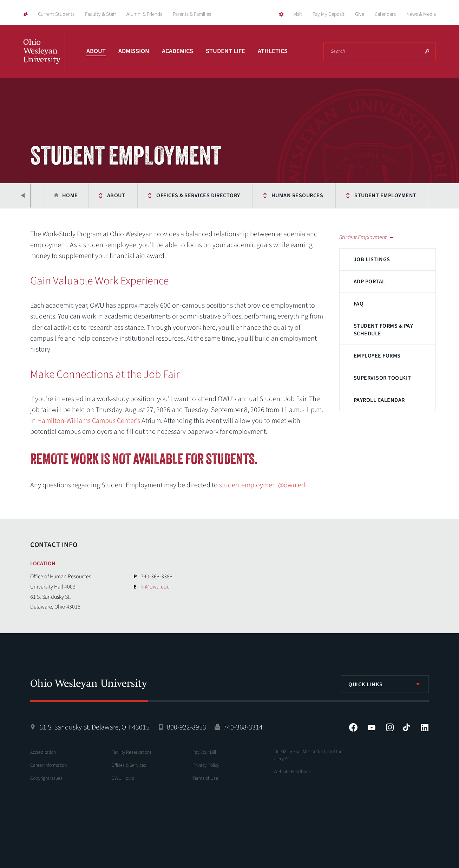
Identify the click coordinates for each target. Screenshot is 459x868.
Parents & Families (192, 14)
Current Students (56, 14)
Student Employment (385, 195)
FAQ (359, 304)
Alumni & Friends (144, 14)
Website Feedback (292, 772)
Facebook (353, 727)
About (96, 51)
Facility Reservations (132, 752)
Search (427, 51)
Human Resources (297, 195)
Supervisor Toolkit (382, 378)
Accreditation (43, 752)
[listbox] (385, 684)
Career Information (48, 765)
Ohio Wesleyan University (44, 59)
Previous (23, 195)
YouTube (372, 727)
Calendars (385, 14)
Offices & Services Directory (198, 195)
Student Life (225, 51)
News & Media (421, 14)
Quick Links (366, 684)
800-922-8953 (186, 727)
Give (360, 14)
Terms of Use (205, 778)
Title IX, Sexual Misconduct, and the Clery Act (308, 755)
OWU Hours (123, 778)
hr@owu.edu (155, 587)
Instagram (390, 727)
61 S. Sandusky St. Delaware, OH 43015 (94, 727)
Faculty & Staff (100, 14)
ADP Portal (369, 282)
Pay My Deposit (329, 14)
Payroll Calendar (379, 400)
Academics (178, 51)
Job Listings (372, 259)
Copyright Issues (46, 778)
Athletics (273, 51)
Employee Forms (377, 356)
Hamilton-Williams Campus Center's (89, 421)
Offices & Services (129, 765)
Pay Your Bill (204, 752)
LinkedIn (425, 727)
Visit (298, 14)
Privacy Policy (206, 765)
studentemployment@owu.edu (264, 485)
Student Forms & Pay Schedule (383, 330)
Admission (134, 51)
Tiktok (406, 727)
